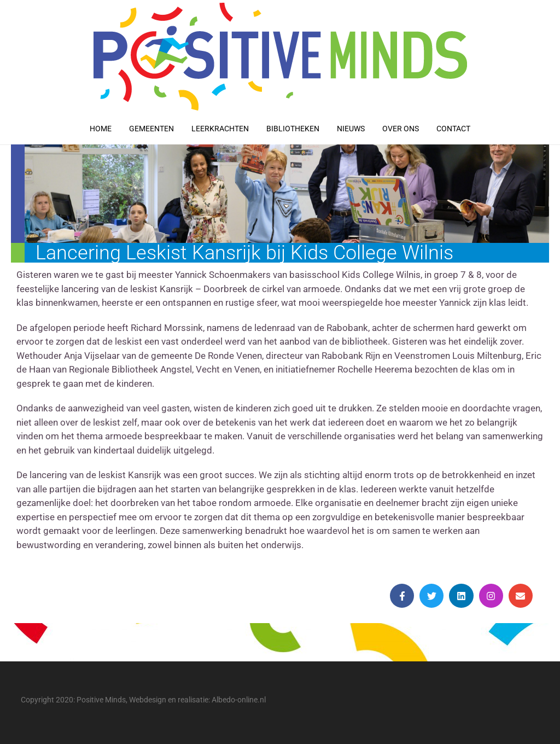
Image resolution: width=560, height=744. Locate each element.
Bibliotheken (293, 129)
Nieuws (351, 129)
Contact (453, 129)
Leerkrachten (220, 129)
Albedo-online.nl (239, 700)
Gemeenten (151, 129)
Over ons (401, 129)
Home (101, 129)
